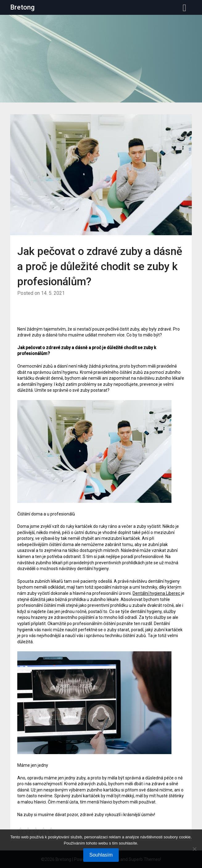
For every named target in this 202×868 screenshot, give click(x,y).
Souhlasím (101, 855)
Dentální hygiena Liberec (156, 593)
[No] (194, 849)
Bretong (22, 7)
